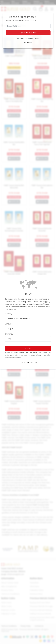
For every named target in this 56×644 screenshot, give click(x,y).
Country (9, 314)
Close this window (28, 363)
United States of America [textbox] (19, 319)
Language (9, 324)
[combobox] (28, 319)
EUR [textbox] (9, 339)
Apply (28, 349)
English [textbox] (11, 329)
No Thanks (28, 43)
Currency (9, 334)
